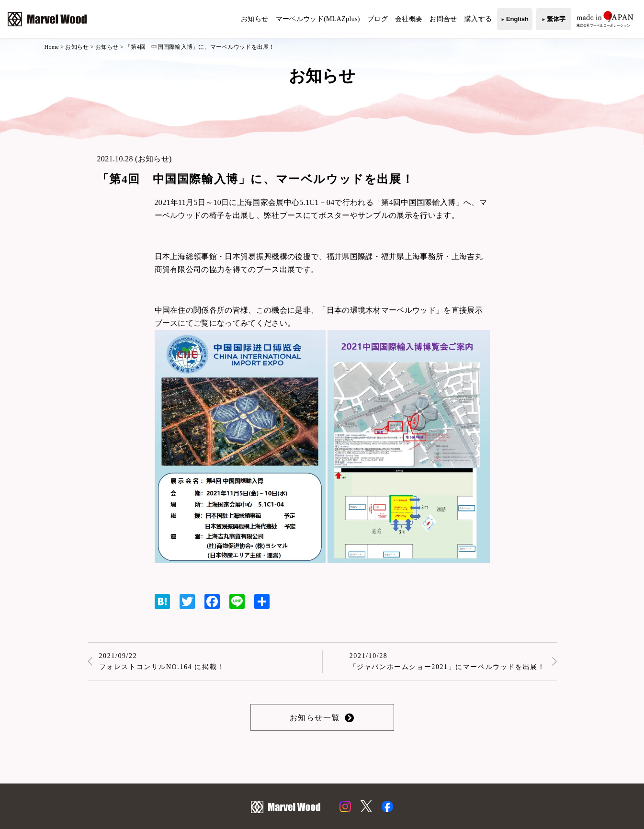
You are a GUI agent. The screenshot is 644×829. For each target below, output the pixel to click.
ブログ (378, 19)
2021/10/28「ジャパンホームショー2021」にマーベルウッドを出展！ (447, 662)
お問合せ (443, 19)
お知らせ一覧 (315, 718)
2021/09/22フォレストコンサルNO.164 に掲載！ (162, 662)
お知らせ (254, 19)
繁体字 (556, 19)
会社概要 (409, 19)
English (517, 19)
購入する (478, 19)
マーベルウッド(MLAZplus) (318, 19)
